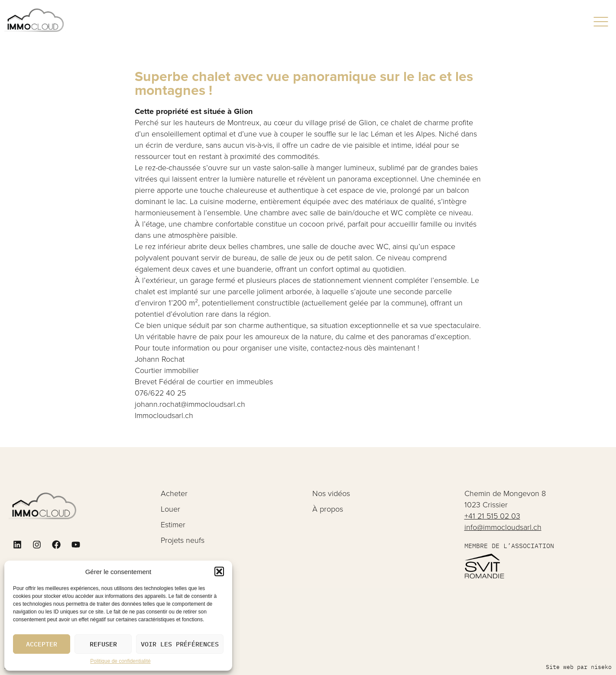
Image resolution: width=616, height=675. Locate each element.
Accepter (42, 644)
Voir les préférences (180, 644)
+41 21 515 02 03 (492, 516)
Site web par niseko (579, 667)
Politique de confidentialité (120, 661)
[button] (219, 571)
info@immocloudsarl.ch (503, 527)
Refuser (103, 644)
